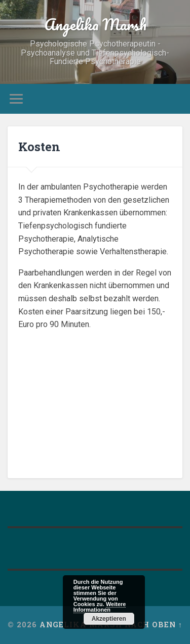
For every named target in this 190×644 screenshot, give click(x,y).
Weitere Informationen (100, 607)
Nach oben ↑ (154, 625)
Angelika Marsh (95, 25)
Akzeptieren (109, 619)
